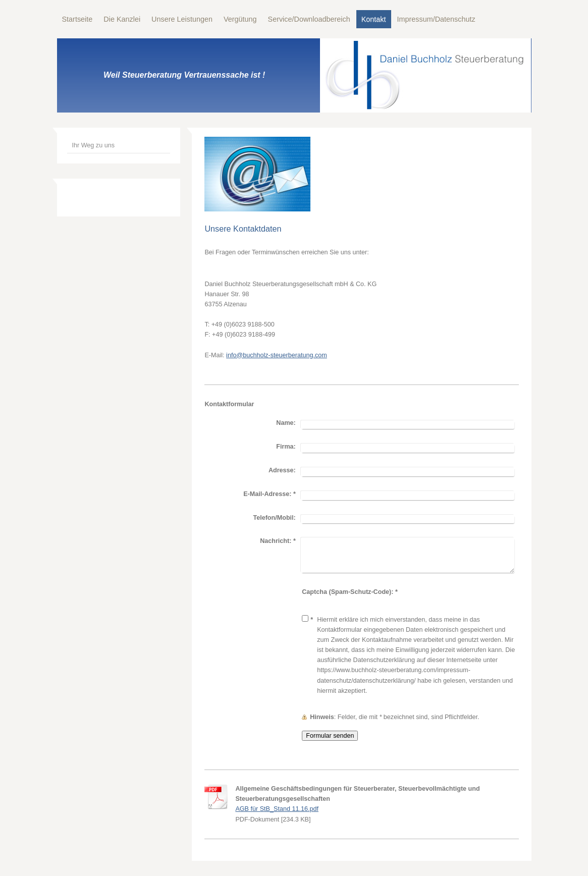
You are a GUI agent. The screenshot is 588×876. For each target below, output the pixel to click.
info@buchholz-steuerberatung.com (277, 355)
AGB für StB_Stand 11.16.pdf (277, 809)
